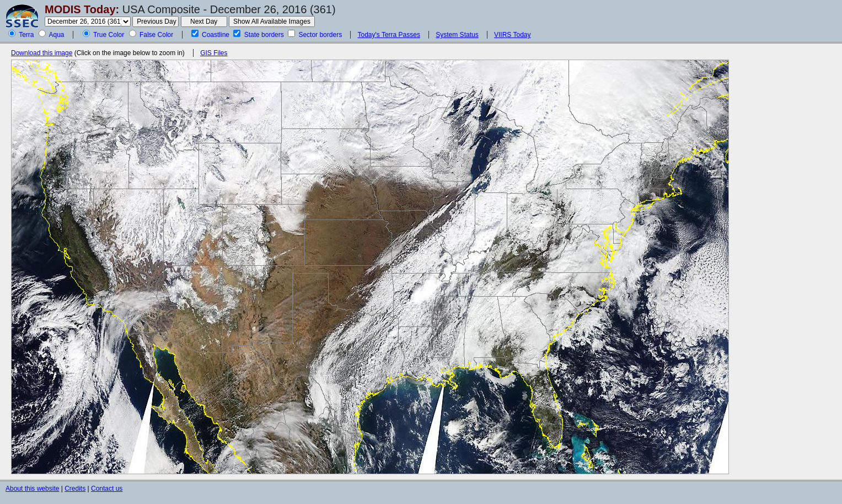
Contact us (107, 489)
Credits (75, 489)
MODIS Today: (82, 9)
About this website (32, 489)
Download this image (42, 53)
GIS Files (214, 53)
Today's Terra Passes (388, 35)
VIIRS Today (512, 35)
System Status (457, 35)
